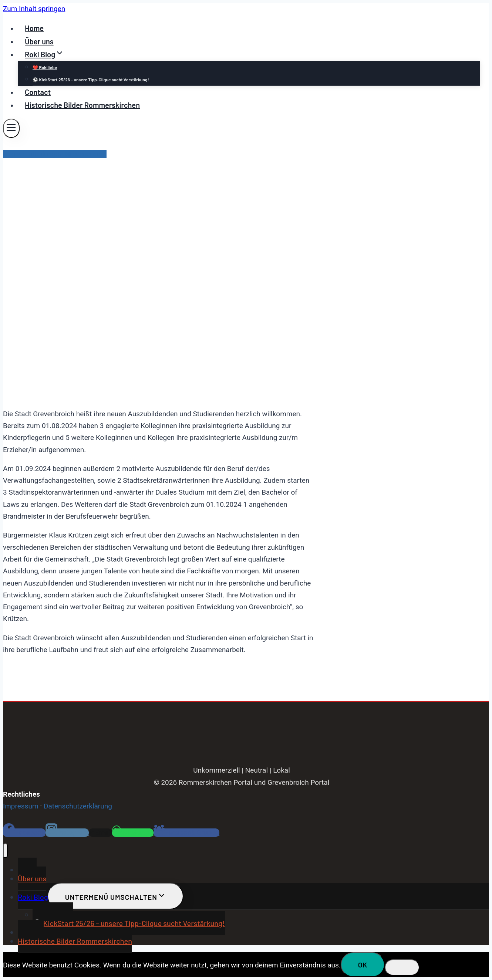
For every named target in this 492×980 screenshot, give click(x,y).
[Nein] (402, 967)
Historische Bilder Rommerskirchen (82, 105)
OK (363, 965)
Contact (38, 92)
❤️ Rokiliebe (45, 67)
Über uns (39, 41)
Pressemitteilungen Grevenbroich (55, 154)
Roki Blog (33, 897)
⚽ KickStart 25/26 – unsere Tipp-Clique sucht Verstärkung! (91, 79)
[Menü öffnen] (11, 128)
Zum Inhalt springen (34, 9)
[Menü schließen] (5, 851)
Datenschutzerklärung (78, 806)
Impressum (21, 806)
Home (34, 28)
